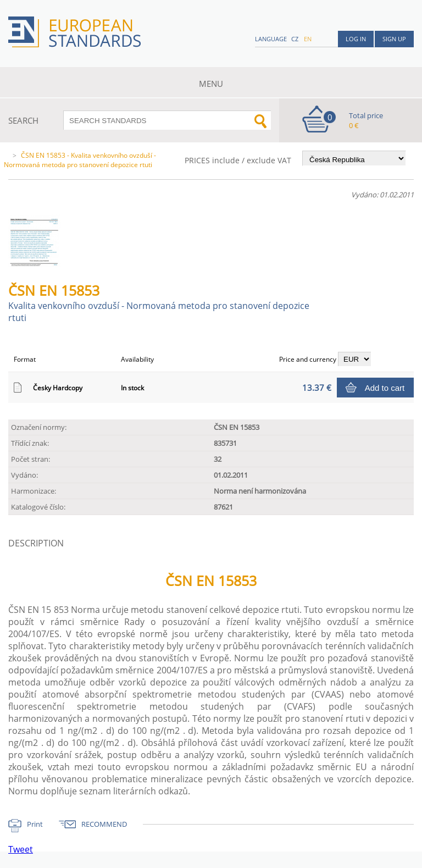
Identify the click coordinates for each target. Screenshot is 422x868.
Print (35, 824)
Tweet (21, 849)
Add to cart (385, 388)
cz (295, 39)
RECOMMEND (104, 824)
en (308, 39)
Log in (356, 39)
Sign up (394, 39)
